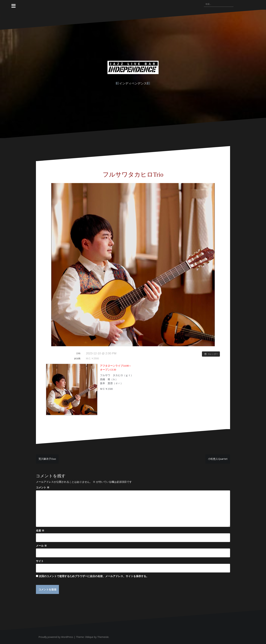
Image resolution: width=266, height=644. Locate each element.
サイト (40, 561)
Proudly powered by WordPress (56, 637)
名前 (40, 530)
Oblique (89, 637)
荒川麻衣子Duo (47, 459)
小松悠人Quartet (218, 459)
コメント (43, 487)
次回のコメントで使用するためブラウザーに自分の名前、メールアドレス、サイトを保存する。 (94, 576)
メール (41, 546)
